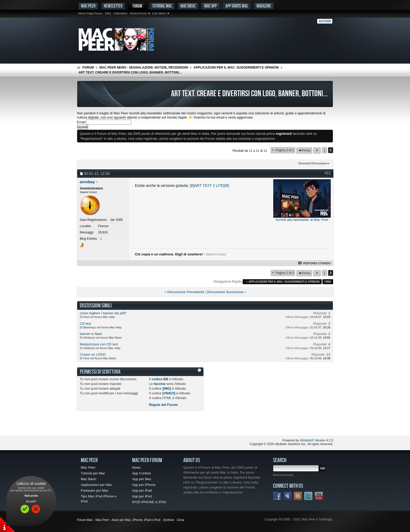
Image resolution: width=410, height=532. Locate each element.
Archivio (169, 520)
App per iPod (142, 496)
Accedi (325, 21)
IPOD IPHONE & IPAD (149, 502)
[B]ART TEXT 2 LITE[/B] (209, 186)
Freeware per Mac (95, 491)
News (136, 467)
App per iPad (142, 491)
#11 (328, 173)
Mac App (210, 6)
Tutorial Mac (162, 6)
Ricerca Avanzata (283, 475)
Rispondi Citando (315, 263)
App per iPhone (144, 485)
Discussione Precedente (186, 292)
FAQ (108, 13)
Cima (328, 282)
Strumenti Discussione (313, 163)
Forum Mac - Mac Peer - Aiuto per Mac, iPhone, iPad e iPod (119, 520)
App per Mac (142, 479)
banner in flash (91, 334)
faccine (160, 384)
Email (81, 122)
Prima (304, 150)
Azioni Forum (138, 13)
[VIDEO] (169, 393)
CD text (85, 324)
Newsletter (113, 6)
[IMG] (167, 388)
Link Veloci (159, 13)
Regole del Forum (163, 405)
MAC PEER (88, 6)
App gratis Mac (237, 6)
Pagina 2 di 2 (285, 150)
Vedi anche (31, 496)
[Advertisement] (138, 425)
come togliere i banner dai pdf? (103, 313)
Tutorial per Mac (93, 473)
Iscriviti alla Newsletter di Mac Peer (302, 220)
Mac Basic (188, 6)
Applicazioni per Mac (96, 485)
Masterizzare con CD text (99, 344)
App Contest (141, 473)
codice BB (160, 379)
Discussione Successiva (225, 292)
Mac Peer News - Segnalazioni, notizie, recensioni (144, 68)
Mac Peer (88, 467)
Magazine (264, 6)
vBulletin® (307, 440)
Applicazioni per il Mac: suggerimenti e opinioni (236, 68)
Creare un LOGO (93, 354)
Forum (137, 6)
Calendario (120, 13)
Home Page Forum (90, 13)
